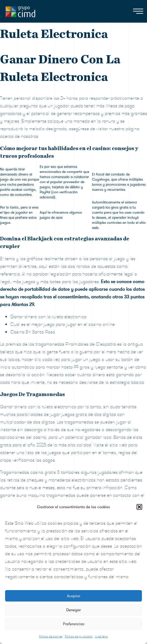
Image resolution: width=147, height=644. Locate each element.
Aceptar (74, 596)
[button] (139, 507)
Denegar (73, 610)
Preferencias (74, 624)
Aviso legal (102, 636)
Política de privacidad (79, 636)
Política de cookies (51, 636)
